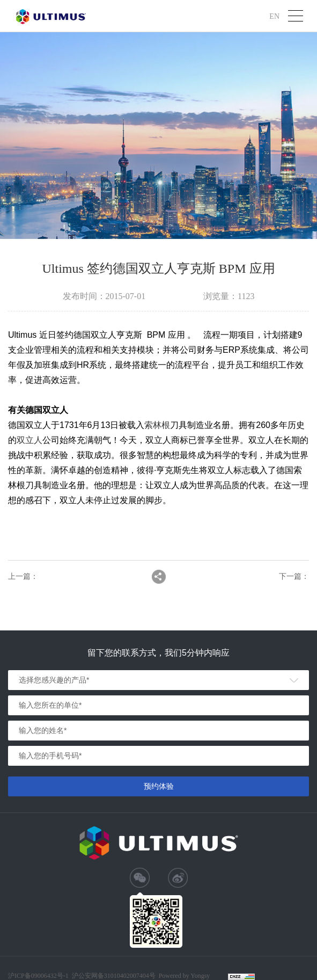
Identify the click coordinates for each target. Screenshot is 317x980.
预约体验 (159, 786)
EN (274, 16)
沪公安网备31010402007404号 (114, 976)
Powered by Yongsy (185, 976)
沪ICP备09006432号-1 (38, 976)
